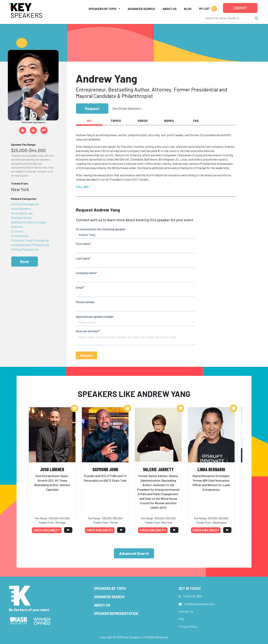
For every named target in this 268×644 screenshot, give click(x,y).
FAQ (181, 619)
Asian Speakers (21, 209)
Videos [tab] (143, 121)
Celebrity (17, 227)
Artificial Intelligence (25, 204)
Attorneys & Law (22, 213)
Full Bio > (83, 187)
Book (25, 262)
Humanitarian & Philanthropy (30, 245)
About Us (170, 9)
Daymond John (105, 469)
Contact (240, 8)
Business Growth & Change (28, 222)
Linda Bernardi (211, 469)
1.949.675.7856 (193, 596)
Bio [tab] (89, 121)
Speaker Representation (116, 613)
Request (92, 108)
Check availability (47, 530)
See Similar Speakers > (127, 108)
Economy (17, 231)
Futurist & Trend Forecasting (30, 240)
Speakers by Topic (110, 588)
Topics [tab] (116, 121)
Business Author (22, 218)
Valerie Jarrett (158, 469)
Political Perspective (25, 249)
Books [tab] (169, 121)
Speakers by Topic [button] (103, 9)
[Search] (228, 18)
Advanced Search (141, 9)
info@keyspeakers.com (199, 604)
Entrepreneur (20, 236)
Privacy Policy (188, 626)
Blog (188, 9)
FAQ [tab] (196, 121)
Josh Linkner (52, 469)
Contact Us (186, 611)
